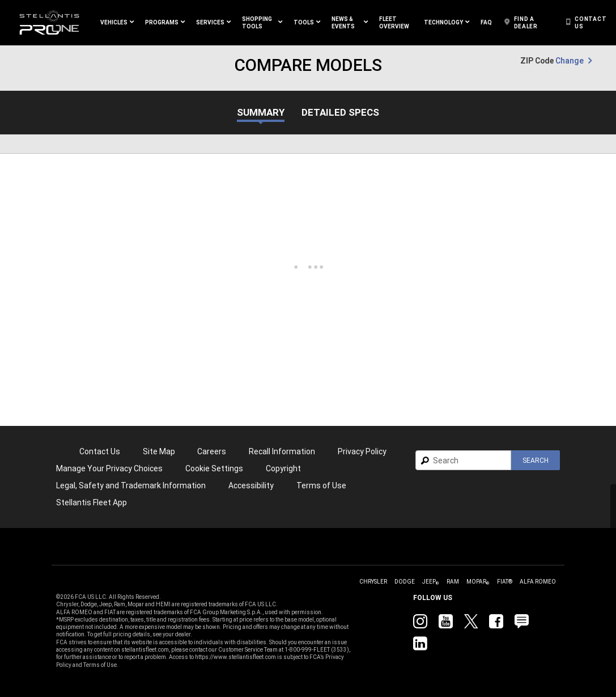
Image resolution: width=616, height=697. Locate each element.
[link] (49, 22)
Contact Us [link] (100, 451)
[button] (117, 23)
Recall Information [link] (282, 451)
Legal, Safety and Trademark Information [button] (131, 485)
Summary (261, 113)
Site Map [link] (159, 451)
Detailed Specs (340, 113)
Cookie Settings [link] (214, 468)
